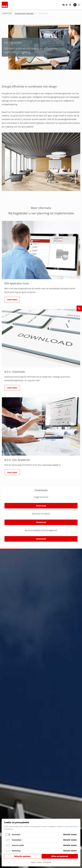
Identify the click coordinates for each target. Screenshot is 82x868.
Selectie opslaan (22, 856)
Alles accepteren (60, 856)
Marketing (16, 851)
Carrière (33, 862)
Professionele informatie (24, 13)
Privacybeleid (47, 862)
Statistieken (17, 840)
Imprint (40, 862)
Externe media (18, 845)
